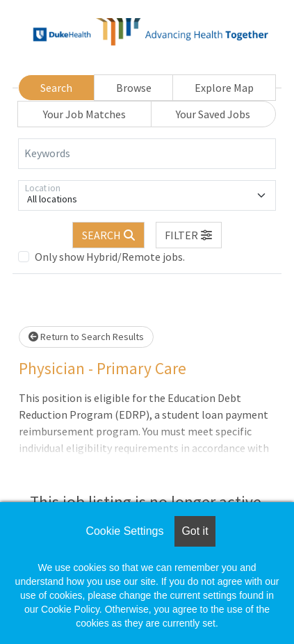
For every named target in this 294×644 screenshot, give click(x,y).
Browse (134, 88)
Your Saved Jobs (213, 114)
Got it (195, 531)
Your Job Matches (84, 114)
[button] (189, 235)
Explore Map (224, 88)
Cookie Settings (124, 531)
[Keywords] (147, 154)
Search (56, 88)
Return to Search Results (86, 337)
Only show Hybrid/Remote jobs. (110, 257)
